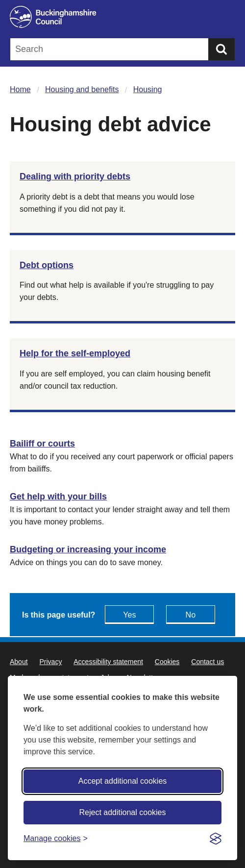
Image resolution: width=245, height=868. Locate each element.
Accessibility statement (108, 662)
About (19, 662)
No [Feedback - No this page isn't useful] (191, 615)
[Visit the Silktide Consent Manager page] (216, 839)
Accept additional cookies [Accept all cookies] (123, 781)
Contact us (208, 662)
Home (20, 89)
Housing (148, 89)
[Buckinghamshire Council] (122, 17)
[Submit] (221, 49)
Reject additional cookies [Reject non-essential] (123, 812)
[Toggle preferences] (56, 838)
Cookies (167, 662)
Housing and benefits (82, 89)
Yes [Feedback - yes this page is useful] (129, 615)
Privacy (50, 662)
